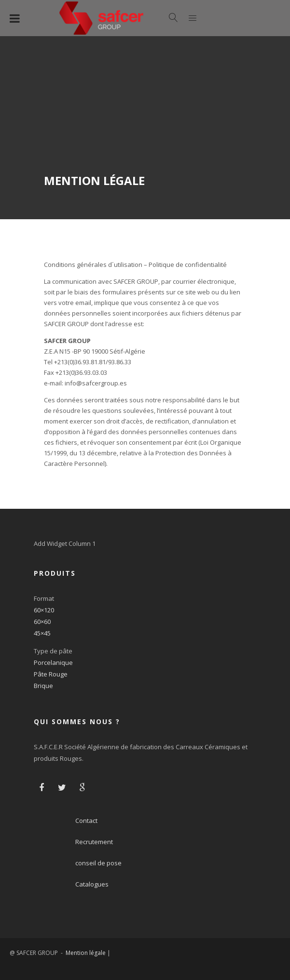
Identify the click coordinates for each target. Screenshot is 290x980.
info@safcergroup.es (96, 383)
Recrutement (94, 842)
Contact (86, 821)
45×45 (42, 633)
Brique (43, 686)
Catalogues (92, 884)
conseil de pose (98, 863)
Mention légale (86, 953)
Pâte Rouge (51, 674)
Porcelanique (53, 662)
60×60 (42, 622)
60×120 (44, 610)
